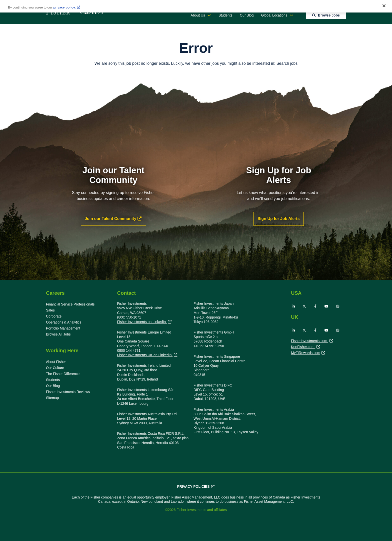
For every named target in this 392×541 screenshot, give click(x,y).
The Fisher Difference (63, 374)
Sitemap (52, 398)
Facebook (315, 306)
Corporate (54, 316)
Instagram (338, 306)
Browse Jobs (329, 15)
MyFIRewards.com (306, 353)
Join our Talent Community (110, 219)
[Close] (384, 6)
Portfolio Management (63, 328)
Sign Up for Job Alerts (278, 219)
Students (225, 15)
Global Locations (274, 15)
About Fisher (56, 362)
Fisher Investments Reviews (68, 392)
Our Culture (55, 368)
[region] (196, 6)
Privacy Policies (193, 486)
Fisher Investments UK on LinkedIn (145, 355)
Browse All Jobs (58, 334)
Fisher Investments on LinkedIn (142, 322)
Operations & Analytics (64, 322)
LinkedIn (293, 306)
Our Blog (247, 15)
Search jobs (287, 63)
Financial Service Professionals (70, 304)
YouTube (326, 306)
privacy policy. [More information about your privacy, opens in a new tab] (64, 7)
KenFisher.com (303, 347)
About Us (198, 15)
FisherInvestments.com (310, 341)
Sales (50, 310)
